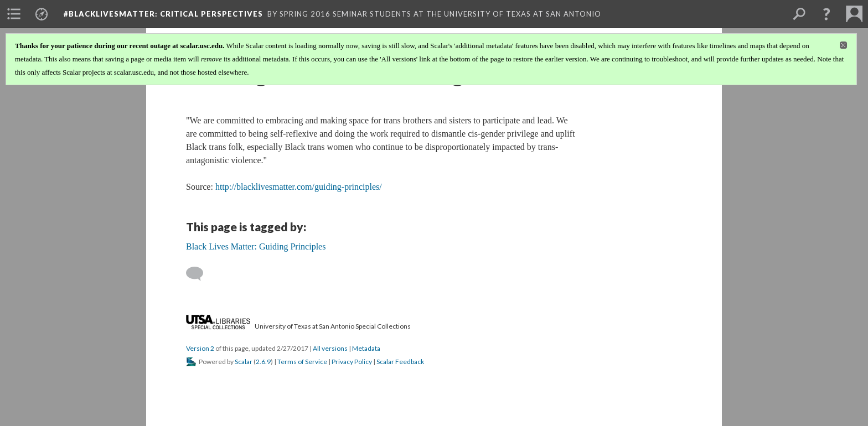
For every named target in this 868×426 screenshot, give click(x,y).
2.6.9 (263, 362)
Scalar (244, 362)
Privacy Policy (352, 362)
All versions (330, 348)
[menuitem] (14, 14)
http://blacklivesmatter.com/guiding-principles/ (299, 187)
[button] (826, 14)
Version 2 (200, 348)
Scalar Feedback (400, 362)
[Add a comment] (200, 274)
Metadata (366, 348)
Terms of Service (302, 362)
